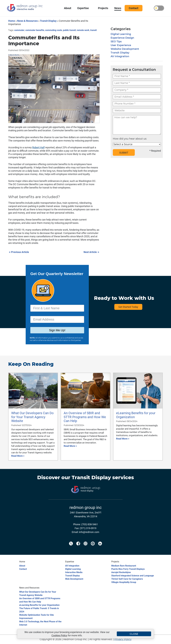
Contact (23, 569)
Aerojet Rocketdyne (121, 572)
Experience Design (122, 38)
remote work (83, 30)
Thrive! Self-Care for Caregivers (127, 579)
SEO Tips (116, 42)
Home (12, 21)
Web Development (74, 579)
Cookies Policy (59, 635)
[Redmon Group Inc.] (25, 11)
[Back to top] (164, 640)
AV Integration (120, 56)
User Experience (121, 45)
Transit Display (48, 21)
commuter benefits (35, 30)
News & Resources (27, 21)
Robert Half (38, 147)
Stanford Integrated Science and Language (133, 576)
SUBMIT (124, 153)
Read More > (18, 456)
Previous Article (19, 252)
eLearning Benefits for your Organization (39, 605)
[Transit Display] (85, 497)
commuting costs (54, 30)
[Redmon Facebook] (78, 548)
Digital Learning (121, 34)
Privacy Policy (123, 639)
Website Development (125, 49)
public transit (69, 30)
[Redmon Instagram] (85, 548)
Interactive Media (74, 572)
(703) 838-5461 (90, 524)
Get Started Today (128, 307)
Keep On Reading (31, 364)
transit (93, 30)
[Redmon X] (71, 548)
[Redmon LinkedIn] (100, 548)
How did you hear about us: (130, 139)
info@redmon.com (89, 532)
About (22, 566)
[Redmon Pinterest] (93, 548)
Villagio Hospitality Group (124, 582)
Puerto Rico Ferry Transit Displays (128, 569)
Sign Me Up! (57, 330)
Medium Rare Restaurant (124, 566)
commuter (19, 30)
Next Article (92, 252)
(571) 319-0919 (88, 528)
